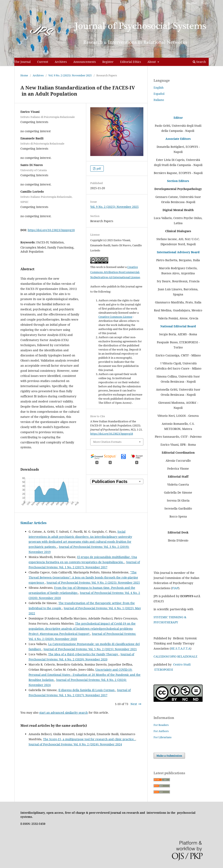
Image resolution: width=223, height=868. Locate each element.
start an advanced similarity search (64, 713)
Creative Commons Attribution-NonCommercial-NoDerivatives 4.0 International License (115, 272)
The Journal (22, 62)
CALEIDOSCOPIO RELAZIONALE (176, 656)
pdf (98, 168)
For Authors (161, 731)
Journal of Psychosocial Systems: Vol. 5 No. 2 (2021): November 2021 (90, 649)
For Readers (161, 725)
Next (134, 704)
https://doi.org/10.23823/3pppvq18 (51, 230)
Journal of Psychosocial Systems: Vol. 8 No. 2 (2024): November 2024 (75, 744)
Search (199, 62)
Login (205, 3)
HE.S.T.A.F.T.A (181, 648)
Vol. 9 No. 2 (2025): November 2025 (70, 75)
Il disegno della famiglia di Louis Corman (87, 690)
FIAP (175, 588)
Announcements (85, 62)
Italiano (159, 100)
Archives (61, 62)
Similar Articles (33, 523)
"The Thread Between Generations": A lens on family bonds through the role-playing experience (83, 577)
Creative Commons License (115, 317)
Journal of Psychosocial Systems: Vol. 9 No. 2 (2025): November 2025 (93, 583)
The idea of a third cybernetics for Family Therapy (84, 654)
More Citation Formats (107, 442)
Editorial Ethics (130, 62)
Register (108, 62)
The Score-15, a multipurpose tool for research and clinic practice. (89, 739)
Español (159, 94)
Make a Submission (169, 756)
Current (43, 62)
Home (24, 75)
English (159, 88)
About (152, 62)
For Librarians (163, 737)
